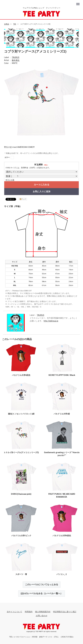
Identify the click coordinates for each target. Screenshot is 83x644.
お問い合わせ (42, 616)
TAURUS (16, 57)
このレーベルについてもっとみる (42, 584)
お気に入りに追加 (42, 191)
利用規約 (29, 612)
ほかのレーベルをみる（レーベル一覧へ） (42, 593)
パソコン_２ (62, 574)
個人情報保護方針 (43, 612)
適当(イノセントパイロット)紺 (21, 414)
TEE (15, 24)
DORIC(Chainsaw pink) (21, 494)
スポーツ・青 (21, 574)
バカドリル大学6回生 (21, 375)
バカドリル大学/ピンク (21, 536)
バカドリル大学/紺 (62, 414)
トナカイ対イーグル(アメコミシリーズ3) (21, 452)
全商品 (7, 24)
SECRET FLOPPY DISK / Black (62, 375)
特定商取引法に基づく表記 (65, 612)
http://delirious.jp (51, 321)
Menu (78, 3)
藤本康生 (16, 60)
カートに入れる (42, 185)
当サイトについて (14, 612)
